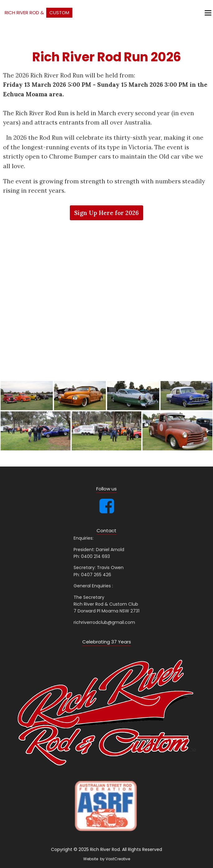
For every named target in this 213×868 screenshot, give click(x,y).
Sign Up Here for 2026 (106, 213)
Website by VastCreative (107, 859)
